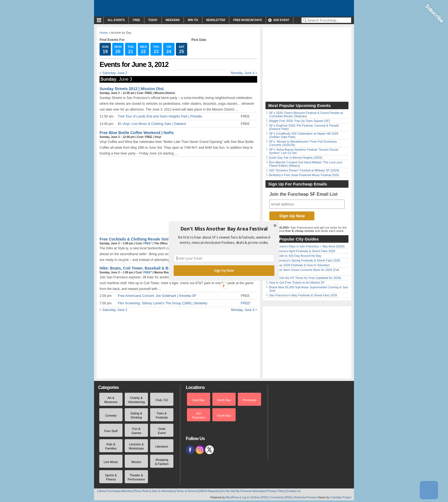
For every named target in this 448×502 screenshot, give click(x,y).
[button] (224, 229)
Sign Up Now (224, 271)
